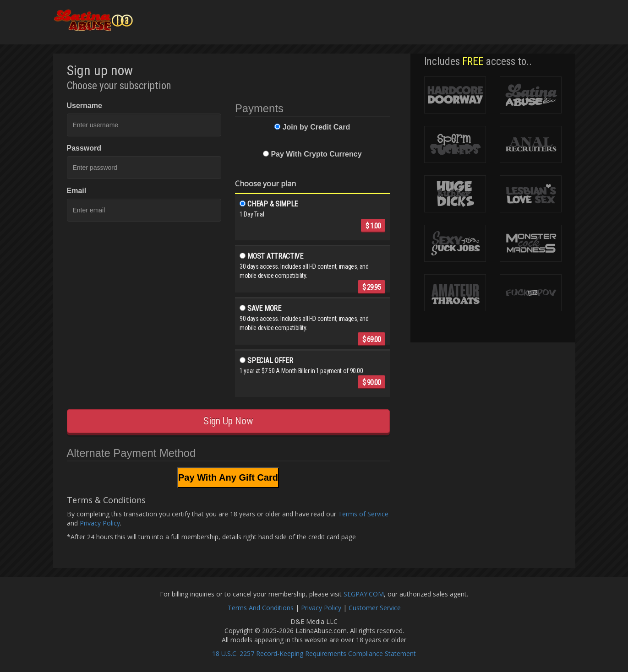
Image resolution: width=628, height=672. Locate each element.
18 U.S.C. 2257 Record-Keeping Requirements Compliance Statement (314, 653)
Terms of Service (363, 514)
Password (84, 148)
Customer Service (375, 608)
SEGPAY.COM (364, 594)
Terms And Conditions (261, 608)
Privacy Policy (100, 523)
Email (77, 191)
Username (85, 106)
